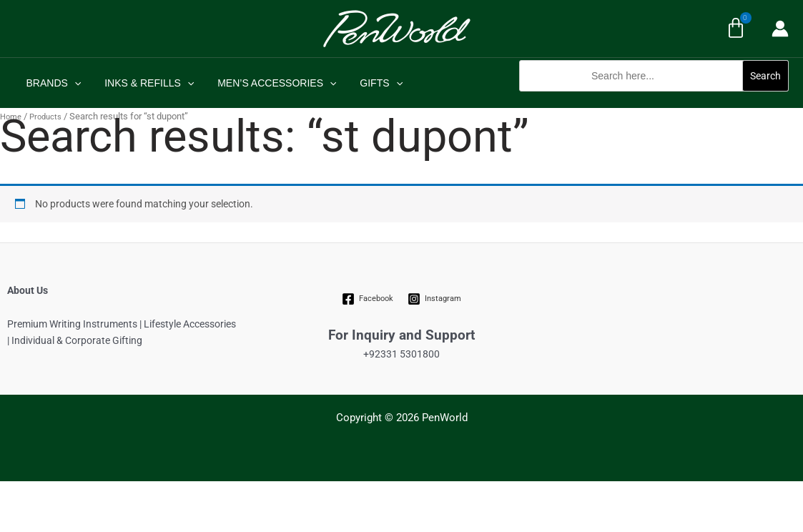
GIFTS (369, 83)
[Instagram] (435, 299)
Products (45, 117)
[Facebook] (367, 299)
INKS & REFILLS (144, 83)
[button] (654, 99)
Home (11, 117)
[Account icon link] (780, 29)
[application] (72, 83)
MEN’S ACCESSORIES (268, 83)
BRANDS (52, 83)
